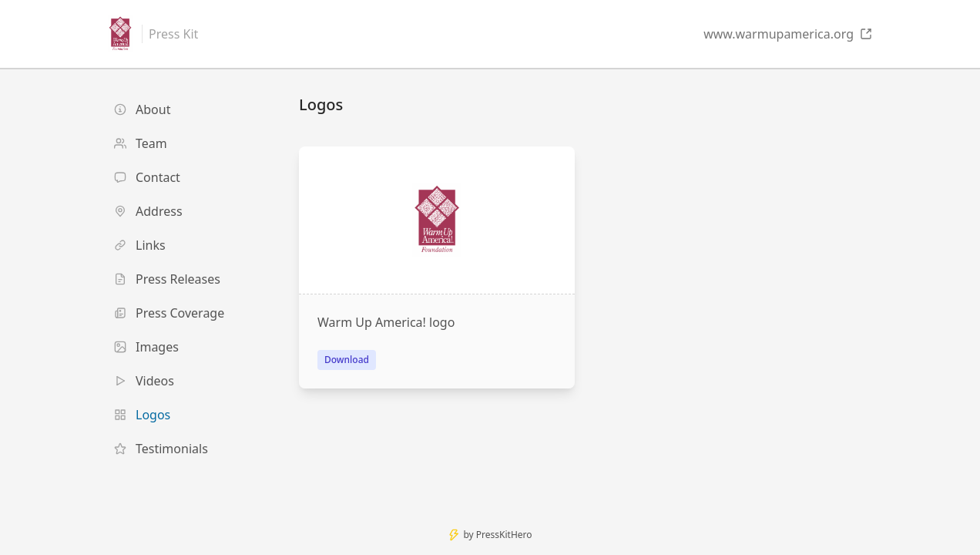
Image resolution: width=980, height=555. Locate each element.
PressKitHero (504, 535)
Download (347, 360)
